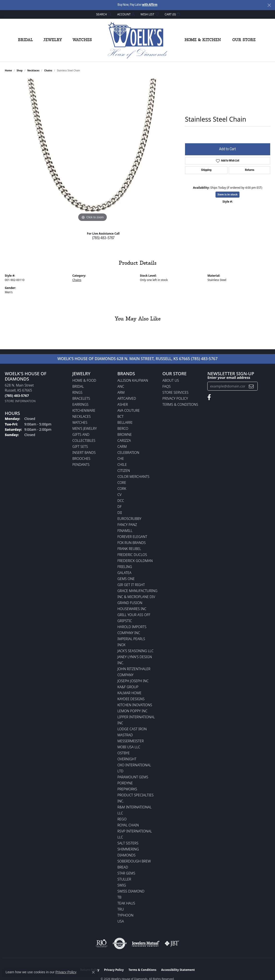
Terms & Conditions (180, 404)
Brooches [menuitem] (81, 459)
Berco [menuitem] (123, 428)
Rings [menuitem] (78, 392)
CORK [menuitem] (122, 489)
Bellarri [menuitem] (125, 422)
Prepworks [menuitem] (127, 789)
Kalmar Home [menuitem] (129, 693)
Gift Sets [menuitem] (80, 446)
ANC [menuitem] (121, 386)
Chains (48, 70)
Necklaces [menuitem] (82, 416)
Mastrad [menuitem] (125, 735)
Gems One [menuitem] (126, 579)
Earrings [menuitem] (81, 404)
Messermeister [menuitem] (131, 741)
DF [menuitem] (120, 507)
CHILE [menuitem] (122, 465)
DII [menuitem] (120, 513)
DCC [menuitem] (121, 501)
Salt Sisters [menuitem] (128, 843)
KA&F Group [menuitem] (128, 687)
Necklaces (33, 70)
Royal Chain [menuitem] (128, 825)
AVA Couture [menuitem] (129, 410)
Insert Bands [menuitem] (84, 453)
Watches (82, 40)
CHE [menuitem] (121, 459)
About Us (171, 380)
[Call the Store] (17, 396)
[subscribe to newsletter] (251, 386)
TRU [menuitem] (121, 909)
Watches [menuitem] (80, 422)
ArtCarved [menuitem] (127, 398)
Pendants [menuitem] (81, 465)
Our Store (244, 40)
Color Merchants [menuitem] (133, 477)
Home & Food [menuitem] (84, 380)
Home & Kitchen (203, 40)
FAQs (167, 386)
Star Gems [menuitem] (126, 873)
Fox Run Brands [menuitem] (132, 543)
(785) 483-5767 (103, 238)
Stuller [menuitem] (124, 879)
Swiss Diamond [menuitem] (131, 891)
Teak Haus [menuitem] (126, 903)
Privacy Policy (175, 398)
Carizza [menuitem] (124, 440)
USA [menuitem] (121, 921)
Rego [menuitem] (122, 819)
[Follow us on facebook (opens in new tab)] (209, 397)
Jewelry (53, 40)
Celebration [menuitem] (128, 453)
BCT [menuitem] (120, 416)
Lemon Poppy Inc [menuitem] (132, 711)
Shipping (206, 170)
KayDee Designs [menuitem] (131, 699)
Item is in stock (227, 194)
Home (8, 70)
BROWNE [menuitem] (125, 434)
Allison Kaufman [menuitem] (133, 380)
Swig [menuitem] (122, 885)
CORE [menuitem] (122, 483)
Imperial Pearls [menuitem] (131, 639)
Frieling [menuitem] (125, 567)
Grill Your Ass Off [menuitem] (134, 615)
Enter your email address (229, 378)
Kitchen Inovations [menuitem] (135, 705)
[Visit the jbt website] (172, 943)
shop (20, 70)
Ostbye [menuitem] (123, 753)
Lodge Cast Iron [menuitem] (132, 729)
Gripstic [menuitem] (125, 621)
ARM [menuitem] (121, 392)
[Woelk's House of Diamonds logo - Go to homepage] (137, 40)
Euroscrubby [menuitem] (129, 519)
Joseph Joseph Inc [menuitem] (133, 681)
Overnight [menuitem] (127, 759)
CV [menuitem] (119, 495)
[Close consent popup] (93, 972)
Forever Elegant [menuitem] (132, 537)
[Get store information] (20, 401)
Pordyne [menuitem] (125, 783)
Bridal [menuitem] (78, 386)
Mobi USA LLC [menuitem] (129, 747)
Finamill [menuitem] (125, 531)
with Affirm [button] (150, 5)
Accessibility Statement (178, 970)
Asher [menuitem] (123, 404)
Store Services (176, 392)
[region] (92, 151)
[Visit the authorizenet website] (120, 943)
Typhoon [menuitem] (125, 915)
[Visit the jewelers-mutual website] (146, 943)
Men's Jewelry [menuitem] (85, 428)
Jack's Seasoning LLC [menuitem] (135, 651)
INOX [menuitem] (121, 645)
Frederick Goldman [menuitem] (135, 561)
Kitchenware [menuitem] (84, 410)
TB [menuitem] (119, 897)
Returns (250, 170)
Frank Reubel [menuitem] (129, 549)
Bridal (25, 40)
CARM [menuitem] (122, 446)
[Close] (269, 5)
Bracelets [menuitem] (81, 398)
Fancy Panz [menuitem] (127, 525)
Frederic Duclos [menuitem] (132, 555)
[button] (103, 14)
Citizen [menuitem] (124, 471)
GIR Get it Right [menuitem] (131, 585)
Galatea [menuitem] (124, 573)
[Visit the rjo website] (102, 943)
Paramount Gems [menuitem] (133, 777)
